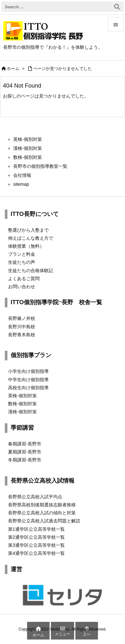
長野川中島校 (22, 327)
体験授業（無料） (26, 246)
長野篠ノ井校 (22, 318)
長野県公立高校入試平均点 (35, 497)
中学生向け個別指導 (28, 380)
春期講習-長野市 (25, 444)
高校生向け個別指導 (28, 388)
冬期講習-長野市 (25, 460)
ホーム (13, 69)
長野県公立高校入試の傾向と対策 (42, 513)
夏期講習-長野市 (25, 452)
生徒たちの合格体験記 (31, 270)
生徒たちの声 (22, 262)
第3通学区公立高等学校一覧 (36, 545)
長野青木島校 (22, 335)
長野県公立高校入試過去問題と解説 (44, 521)
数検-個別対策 (22, 404)
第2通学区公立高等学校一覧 (36, 537)
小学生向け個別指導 (28, 371)
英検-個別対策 (22, 396)
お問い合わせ (22, 287)
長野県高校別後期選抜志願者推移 (42, 505)
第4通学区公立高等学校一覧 (36, 553)
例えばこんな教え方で (31, 238)
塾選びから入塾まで (28, 230)
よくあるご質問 (24, 279)
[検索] (117, 7)
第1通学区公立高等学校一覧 (36, 529)
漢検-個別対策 (22, 412)
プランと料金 (22, 254)
